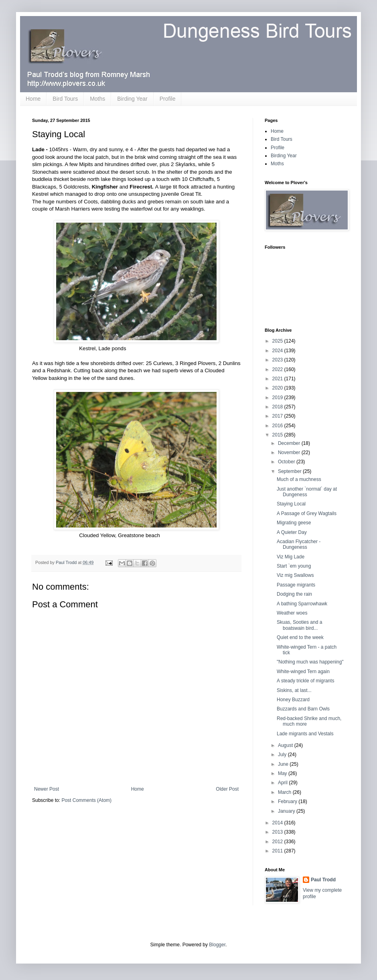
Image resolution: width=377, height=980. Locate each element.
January (287, 811)
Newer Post (47, 789)
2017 (278, 416)
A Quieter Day (292, 532)
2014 (278, 823)
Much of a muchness (299, 479)
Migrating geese (294, 523)
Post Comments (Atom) (86, 800)
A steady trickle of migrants (305, 681)
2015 (278, 435)
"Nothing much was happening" (310, 662)
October (287, 462)
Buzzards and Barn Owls (303, 709)
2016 (278, 426)
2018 (278, 407)
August (286, 745)
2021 (278, 379)
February (288, 801)
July (283, 755)
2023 (278, 360)
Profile (168, 99)
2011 (278, 851)
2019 (278, 398)
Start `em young (294, 566)
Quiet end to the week (300, 637)
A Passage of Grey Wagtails (307, 513)
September (290, 471)
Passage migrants (296, 585)
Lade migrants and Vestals (305, 734)
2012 (278, 842)
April (283, 783)
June (284, 764)
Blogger (217, 945)
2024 (278, 351)
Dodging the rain (294, 594)
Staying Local (291, 504)
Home (33, 99)
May (283, 773)
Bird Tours (65, 99)
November (290, 452)
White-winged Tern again (303, 672)
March (285, 792)
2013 (278, 832)
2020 (278, 388)
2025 (278, 341)
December (290, 443)
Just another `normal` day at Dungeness (307, 492)
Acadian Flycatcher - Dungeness (299, 544)
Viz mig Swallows (295, 575)
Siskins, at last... (294, 690)
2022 (278, 369)
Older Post (227, 789)
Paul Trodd (323, 880)
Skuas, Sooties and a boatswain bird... (299, 625)
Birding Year (132, 99)
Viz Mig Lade (291, 557)
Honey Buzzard (293, 700)
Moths (97, 99)
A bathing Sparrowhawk (302, 604)
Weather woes (292, 613)
